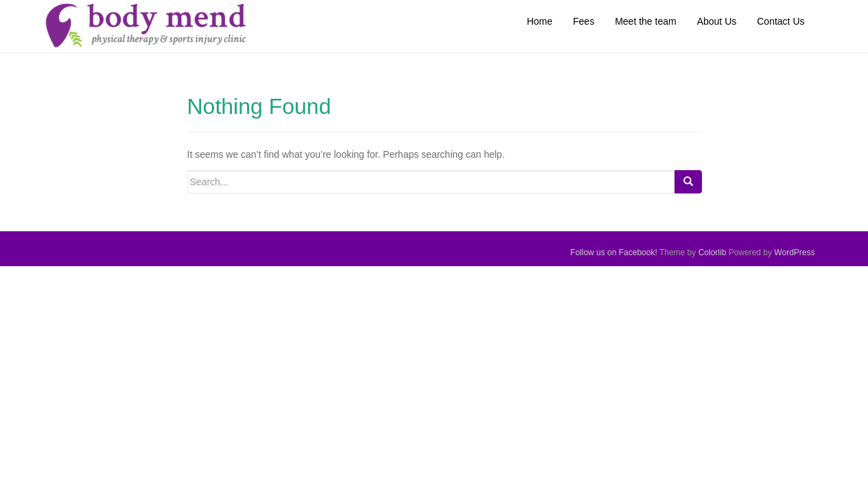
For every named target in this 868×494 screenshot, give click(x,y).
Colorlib (713, 252)
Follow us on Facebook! (615, 252)
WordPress (794, 252)
